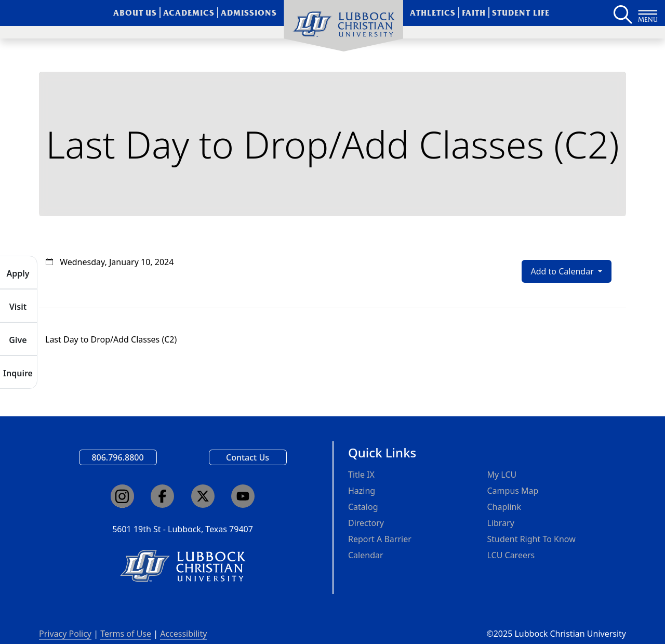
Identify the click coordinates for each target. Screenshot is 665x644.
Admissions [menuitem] (249, 13)
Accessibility (183, 634)
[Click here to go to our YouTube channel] (243, 496)
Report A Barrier (380, 539)
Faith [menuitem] (474, 13)
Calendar (366, 555)
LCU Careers (511, 555)
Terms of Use (126, 634)
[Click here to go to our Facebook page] (162, 496)
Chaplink (504, 507)
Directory (366, 523)
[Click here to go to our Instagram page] (122, 496)
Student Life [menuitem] (521, 13)
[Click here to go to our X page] (203, 496)
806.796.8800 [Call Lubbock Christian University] (117, 457)
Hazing (362, 491)
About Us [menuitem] (135, 13)
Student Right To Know (531, 539)
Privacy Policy (65, 634)
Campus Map (513, 491)
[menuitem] (343, 26)
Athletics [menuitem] (433, 13)
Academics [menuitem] (189, 13)
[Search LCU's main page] (622, 13)
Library (501, 523)
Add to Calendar (563, 271)
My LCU (502, 475)
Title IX (361, 475)
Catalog (363, 507)
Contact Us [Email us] (248, 457)
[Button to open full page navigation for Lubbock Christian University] (648, 13)
